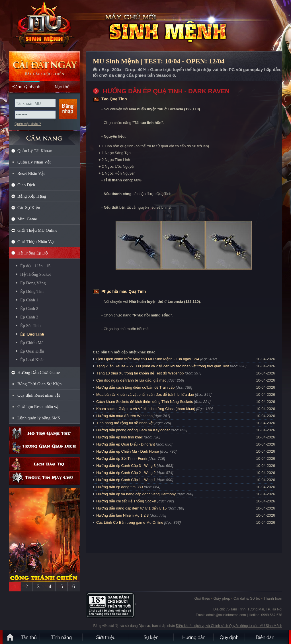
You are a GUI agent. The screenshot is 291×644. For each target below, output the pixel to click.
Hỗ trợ (44, 433)
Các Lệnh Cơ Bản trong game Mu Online (130, 522)
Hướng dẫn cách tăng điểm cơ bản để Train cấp (135, 387)
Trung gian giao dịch (44, 447)
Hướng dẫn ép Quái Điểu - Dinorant (126, 444)
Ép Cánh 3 (29, 317)
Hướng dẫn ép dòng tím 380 (120, 487)
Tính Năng (62, 637)
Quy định (229, 637)
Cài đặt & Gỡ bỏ (247, 598)
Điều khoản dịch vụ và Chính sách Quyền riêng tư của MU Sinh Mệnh (229, 626)
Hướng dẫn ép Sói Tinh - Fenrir (122, 458)
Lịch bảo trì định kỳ (44, 464)
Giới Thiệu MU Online (37, 230)
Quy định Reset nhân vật (39, 395)
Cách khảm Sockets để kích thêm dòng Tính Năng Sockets (145, 402)
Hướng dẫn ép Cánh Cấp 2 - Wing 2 (126, 473)
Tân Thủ (29, 637)
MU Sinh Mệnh (44, 26)
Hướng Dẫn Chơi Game (39, 372)
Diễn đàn (267, 637)
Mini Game (27, 219)
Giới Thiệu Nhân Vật (36, 242)
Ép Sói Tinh (30, 326)
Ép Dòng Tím (32, 291)
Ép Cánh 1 (29, 300)
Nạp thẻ (62, 87)
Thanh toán (273, 598)
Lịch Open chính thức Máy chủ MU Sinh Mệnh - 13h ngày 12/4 (148, 359)
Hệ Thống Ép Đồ (33, 253)
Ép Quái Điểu (32, 351)
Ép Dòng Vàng (33, 283)
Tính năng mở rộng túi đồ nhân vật (125, 423)
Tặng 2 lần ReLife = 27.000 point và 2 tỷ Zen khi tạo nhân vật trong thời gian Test (163, 366)
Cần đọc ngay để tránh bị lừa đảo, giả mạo (131, 380)
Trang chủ (95, 70)
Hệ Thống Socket (36, 274)
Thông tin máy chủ (44, 478)
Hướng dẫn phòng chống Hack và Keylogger (134, 430)
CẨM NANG (44, 135)
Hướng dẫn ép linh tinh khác (119, 437)
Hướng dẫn (194, 637)
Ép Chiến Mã (32, 343)
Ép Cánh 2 (29, 308)
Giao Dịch (26, 185)
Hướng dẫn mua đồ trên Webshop (124, 416)
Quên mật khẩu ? (28, 124)
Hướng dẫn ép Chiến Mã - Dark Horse (128, 451)
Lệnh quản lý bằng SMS (39, 418)
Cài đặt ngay (44, 66)
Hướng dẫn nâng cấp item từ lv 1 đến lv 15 (131, 508)
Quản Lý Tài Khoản (35, 151)
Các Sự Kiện (29, 208)
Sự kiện (151, 637)
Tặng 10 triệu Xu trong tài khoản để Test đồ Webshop (140, 373)
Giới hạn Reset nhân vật (38, 407)
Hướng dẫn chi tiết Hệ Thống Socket (126, 501)
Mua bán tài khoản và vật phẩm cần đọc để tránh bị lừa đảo (145, 395)
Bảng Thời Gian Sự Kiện (40, 384)
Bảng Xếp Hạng (32, 196)
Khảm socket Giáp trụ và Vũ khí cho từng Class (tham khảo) (146, 409)
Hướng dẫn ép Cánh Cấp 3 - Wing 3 (126, 466)
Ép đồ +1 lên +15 (35, 266)
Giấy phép (222, 598)
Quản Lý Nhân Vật (34, 162)
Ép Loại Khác (32, 360)
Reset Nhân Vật (31, 173)
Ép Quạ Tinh (32, 334)
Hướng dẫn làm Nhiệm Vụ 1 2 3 (122, 515)
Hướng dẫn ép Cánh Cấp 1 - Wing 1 (126, 480)
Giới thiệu (202, 598)
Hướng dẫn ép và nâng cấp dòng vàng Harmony (136, 494)
